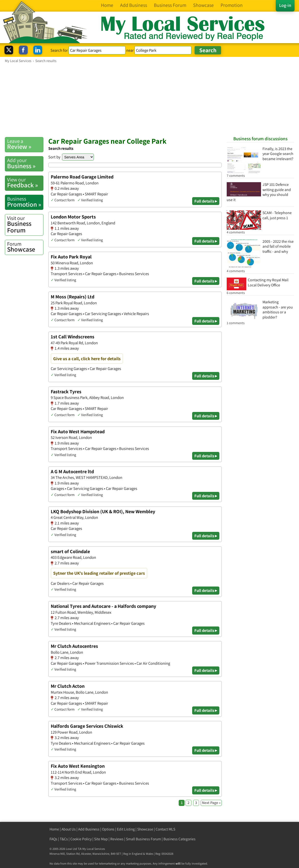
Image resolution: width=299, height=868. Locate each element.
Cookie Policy (81, 839)
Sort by (54, 157)
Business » (25, 163)
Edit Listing (126, 829)
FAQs (53, 839)
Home (54, 829)
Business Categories (180, 839)
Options (108, 829)
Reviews (117, 839)
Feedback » (25, 183)
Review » (25, 144)
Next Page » (211, 803)
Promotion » (25, 202)
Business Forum (25, 224)
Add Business (89, 829)
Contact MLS (165, 829)
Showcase (25, 247)
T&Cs (64, 839)
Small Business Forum (143, 839)
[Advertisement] (149, 100)
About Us (69, 829)
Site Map (101, 839)
